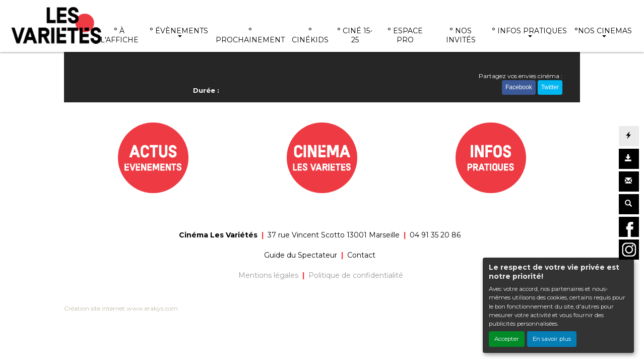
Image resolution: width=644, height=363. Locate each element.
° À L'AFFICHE (119, 35)
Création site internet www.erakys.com (121, 308)
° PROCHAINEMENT (250, 35)
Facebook (519, 87)
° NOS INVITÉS (461, 35)
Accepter (507, 339)
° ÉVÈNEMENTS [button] (179, 31)
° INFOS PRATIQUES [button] (529, 31)
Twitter (550, 87)
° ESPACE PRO (405, 35)
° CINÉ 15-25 (355, 35)
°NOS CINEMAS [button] (603, 31)
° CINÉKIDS (310, 35)
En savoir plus (552, 339)
